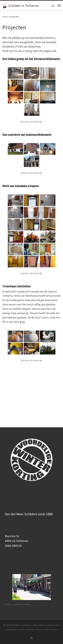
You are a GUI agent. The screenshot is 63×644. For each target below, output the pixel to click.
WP (23, 591)
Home (5, 17)
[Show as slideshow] (31, 122)
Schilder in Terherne (21, 586)
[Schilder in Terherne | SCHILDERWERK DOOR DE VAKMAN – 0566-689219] (5, 5)
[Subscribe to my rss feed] (32, 599)
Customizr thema (49, 591)
